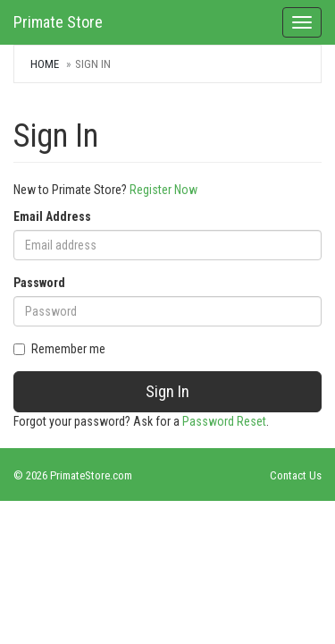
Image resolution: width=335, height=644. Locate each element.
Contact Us (296, 475)
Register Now (163, 190)
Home (45, 64)
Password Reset (224, 421)
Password (39, 283)
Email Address (52, 216)
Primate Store (58, 22)
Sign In (167, 391)
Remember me (59, 349)
